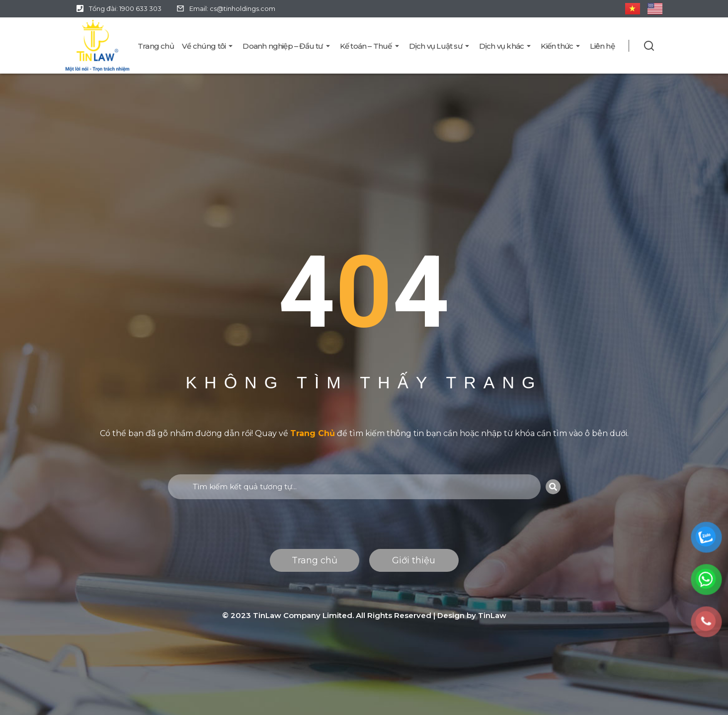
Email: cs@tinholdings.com (232, 8)
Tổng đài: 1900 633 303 (125, 8)
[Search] (553, 487)
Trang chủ (315, 560)
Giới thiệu (414, 560)
